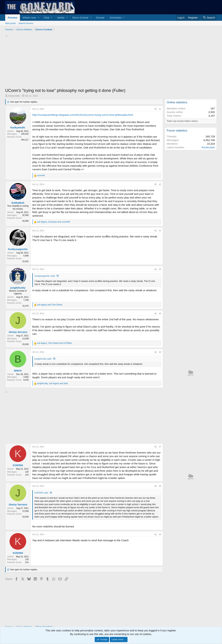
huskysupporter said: (45, 276)
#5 (160, 314)
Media (61, 18)
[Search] (209, 18)
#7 (160, 447)
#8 (160, 486)
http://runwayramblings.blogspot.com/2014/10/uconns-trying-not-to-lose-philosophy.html (83, 115)
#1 (160, 109)
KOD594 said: (42, 493)
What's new (29, 18)
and (50, 305)
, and (53, 222)
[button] (39, 18)
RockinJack (208, 147)
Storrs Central (80, 18)
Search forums (26, 23)
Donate (100, 18)
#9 (160, 534)
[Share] (155, 109)
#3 (160, 231)
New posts (10, 23)
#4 (160, 269)
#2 (160, 184)
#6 (160, 352)
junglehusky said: (43, 359)
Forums (13, 18)
